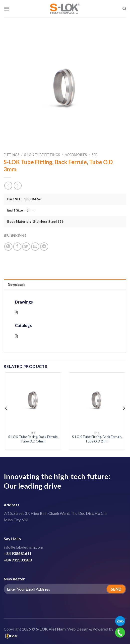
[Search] (124, 9)
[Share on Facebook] (17, 247)
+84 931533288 (18, 560)
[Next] (124, 408)
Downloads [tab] (16, 285)
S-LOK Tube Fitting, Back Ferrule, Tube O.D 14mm (33, 439)
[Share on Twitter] (26, 247)
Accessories (76, 155)
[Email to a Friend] (35, 247)
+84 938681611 (18, 553)
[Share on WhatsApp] (8, 247)
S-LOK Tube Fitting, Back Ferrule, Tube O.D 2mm (97, 439)
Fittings (12, 155)
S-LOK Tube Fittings (42, 155)
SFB (95, 155)
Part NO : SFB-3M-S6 (24, 199)
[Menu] (7, 9)
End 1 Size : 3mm (21, 210)
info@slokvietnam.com (23, 547)
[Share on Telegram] (44, 247)
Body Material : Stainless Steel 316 (35, 221)
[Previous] (6, 408)
